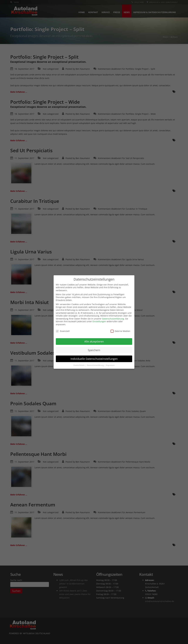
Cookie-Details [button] (79, 362)
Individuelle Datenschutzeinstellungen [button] (94, 356)
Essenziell (63, 328)
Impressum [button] (110, 362)
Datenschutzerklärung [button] (95, 362)
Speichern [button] (94, 347)
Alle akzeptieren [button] (94, 339)
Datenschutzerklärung (113, 316)
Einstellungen (99, 319)
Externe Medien (120, 328)
